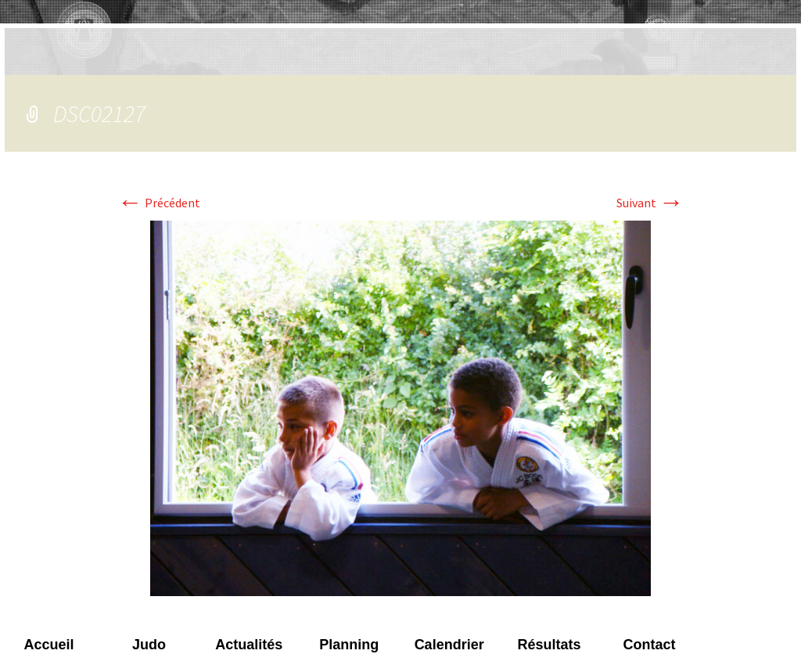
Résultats (550, 645)
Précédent (159, 203)
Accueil (48, 645)
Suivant (650, 203)
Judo (149, 645)
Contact (649, 645)
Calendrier (449, 645)
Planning (349, 645)
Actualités (249, 645)
